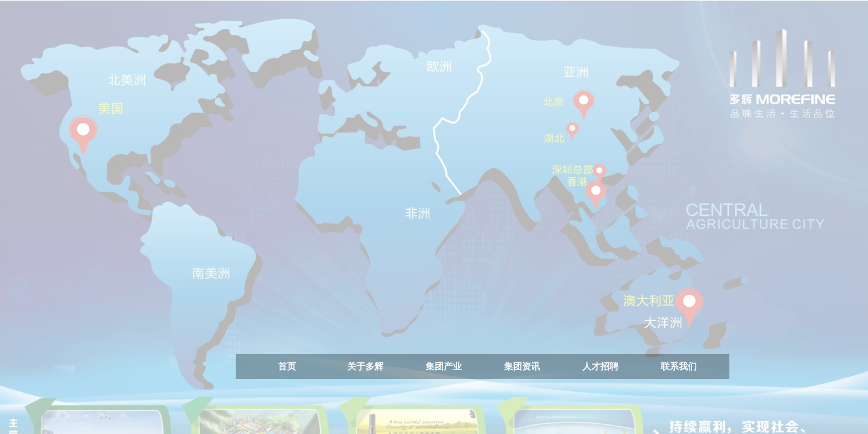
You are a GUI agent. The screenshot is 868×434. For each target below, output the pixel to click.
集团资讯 (522, 366)
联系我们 (679, 366)
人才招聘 (600, 366)
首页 (287, 366)
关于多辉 (365, 366)
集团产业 (444, 366)
